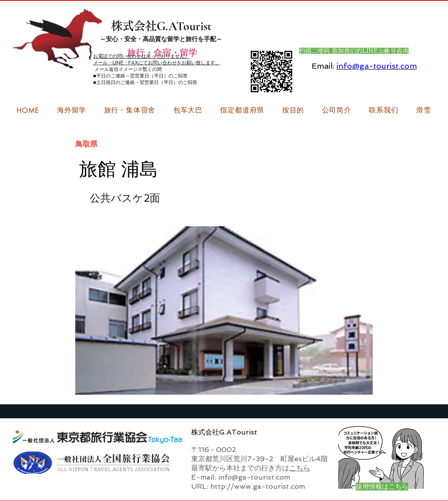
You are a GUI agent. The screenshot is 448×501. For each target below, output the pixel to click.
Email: (323, 66)
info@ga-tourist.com (377, 66)
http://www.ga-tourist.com (258, 486)
